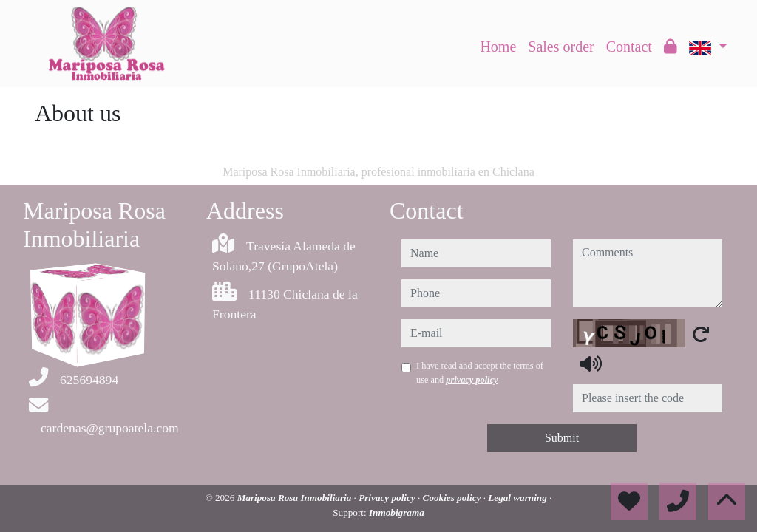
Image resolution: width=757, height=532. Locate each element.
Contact (629, 47)
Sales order (561, 47)
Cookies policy (453, 498)
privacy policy (472, 380)
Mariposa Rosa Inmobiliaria (296, 498)
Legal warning (519, 498)
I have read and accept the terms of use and (480, 372)
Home (498, 47)
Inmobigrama (397, 512)
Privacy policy (388, 498)
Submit (562, 438)
